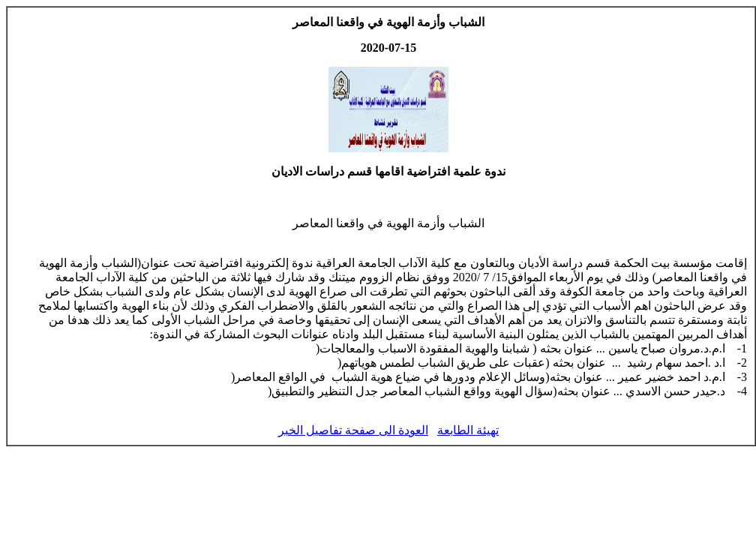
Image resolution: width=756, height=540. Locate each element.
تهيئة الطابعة (468, 430)
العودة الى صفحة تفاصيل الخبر (353, 430)
